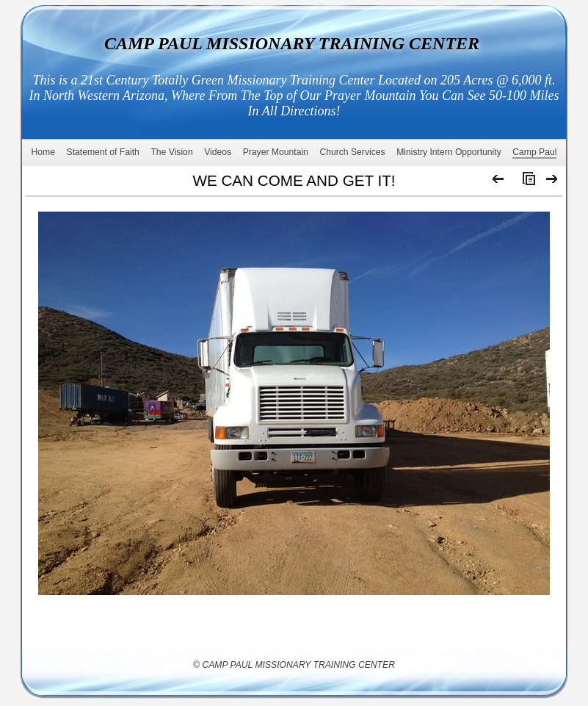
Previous (499, 182)
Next (552, 182)
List (526, 182)
